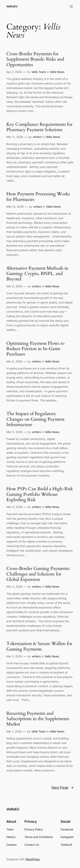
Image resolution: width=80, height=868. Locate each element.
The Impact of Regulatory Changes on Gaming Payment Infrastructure (35, 419)
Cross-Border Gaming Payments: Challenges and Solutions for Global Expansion (38, 574)
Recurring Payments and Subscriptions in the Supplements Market (38, 719)
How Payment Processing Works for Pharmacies (38, 197)
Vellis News (57, 72)
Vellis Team (39, 72)
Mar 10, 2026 (15, 207)
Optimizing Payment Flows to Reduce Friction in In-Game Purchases (35, 349)
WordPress (33, 859)
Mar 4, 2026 (14, 507)
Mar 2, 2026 (14, 656)
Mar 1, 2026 (14, 731)
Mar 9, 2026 (14, 286)
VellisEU (12, 6)
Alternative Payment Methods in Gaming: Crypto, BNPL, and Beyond (37, 274)
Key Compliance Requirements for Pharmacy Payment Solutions (39, 127)
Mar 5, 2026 (14, 432)
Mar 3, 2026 (14, 587)
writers (37, 137)
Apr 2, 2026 (14, 72)
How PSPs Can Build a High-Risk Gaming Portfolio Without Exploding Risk (40, 494)
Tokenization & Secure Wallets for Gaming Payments (39, 646)
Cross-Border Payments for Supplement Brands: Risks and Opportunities (35, 59)
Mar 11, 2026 (15, 137)
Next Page (63, 788)
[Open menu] (71, 6)
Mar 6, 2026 (14, 361)
